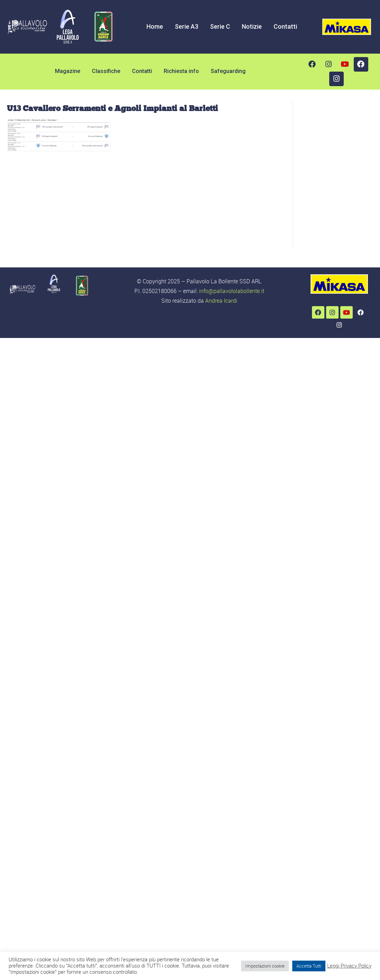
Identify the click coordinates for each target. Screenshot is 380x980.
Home (155, 26)
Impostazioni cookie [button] (265, 966)
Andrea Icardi (221, 301)
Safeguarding (228, 71)
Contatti (285, 26)
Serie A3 (187, 26)
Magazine (68, 71)
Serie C (220, 26)
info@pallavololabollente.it (232, 291)
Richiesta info (181, 71)
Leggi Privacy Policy (349, 966)
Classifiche (106, 71)
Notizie (252, 26)
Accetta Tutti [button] (309, 966)
